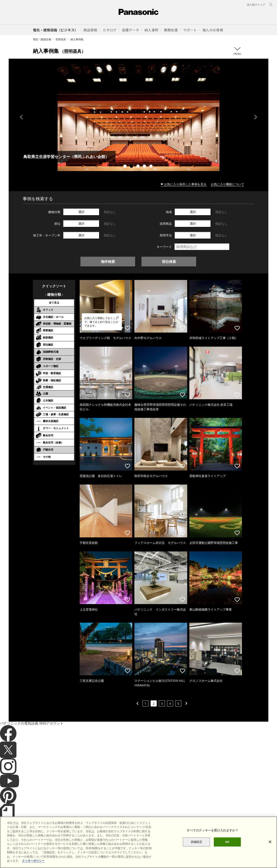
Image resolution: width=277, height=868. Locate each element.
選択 (81, 212)
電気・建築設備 (42, 39)
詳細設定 (197, 842)
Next (256, 117)
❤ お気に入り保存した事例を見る (184, 184)
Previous (21, 117)
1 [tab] (126, 167)
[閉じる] (270, 842)
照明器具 (61, 39)
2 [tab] (132, 167)
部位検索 (169, 262)
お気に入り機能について (227, 184)
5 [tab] (151, 167)
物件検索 (108, 262)
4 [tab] (145, 167)
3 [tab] (138, 167)
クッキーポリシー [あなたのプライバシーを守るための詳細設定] (33, 861)
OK (227, 842)
